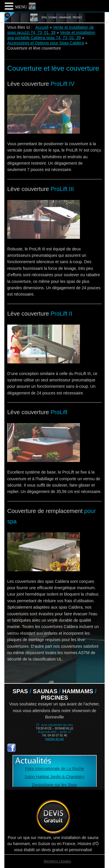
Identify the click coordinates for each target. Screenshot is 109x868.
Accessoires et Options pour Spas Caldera (46, 43)
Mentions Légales (57, 861)
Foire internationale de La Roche (54, 769)
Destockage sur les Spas (54, 785)
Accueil (42, 27)
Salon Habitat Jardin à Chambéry (54, 777)
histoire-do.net (54, 739)
